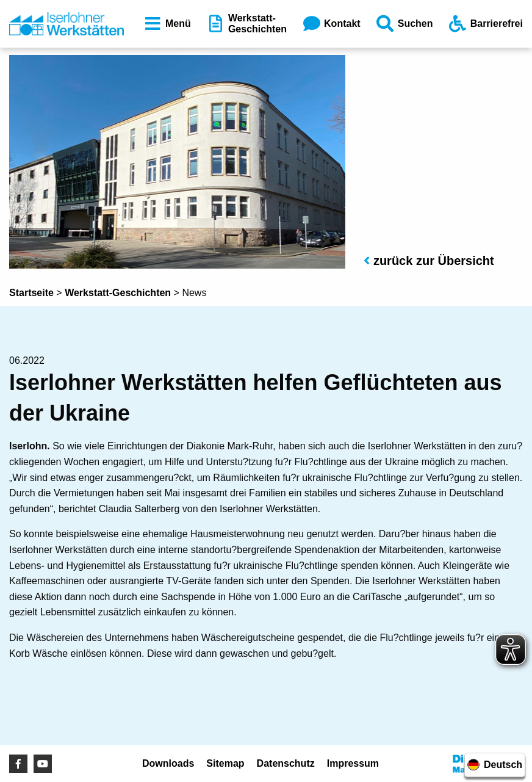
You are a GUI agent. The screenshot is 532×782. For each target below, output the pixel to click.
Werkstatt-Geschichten (246, 24)
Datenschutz (286, 763)
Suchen (404, 24)
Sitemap (225, 763)
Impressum (353, 763)
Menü (167, 24)
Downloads (168, 763)
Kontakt (331, 24)
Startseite (31, 293)
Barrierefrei (485, 24)
